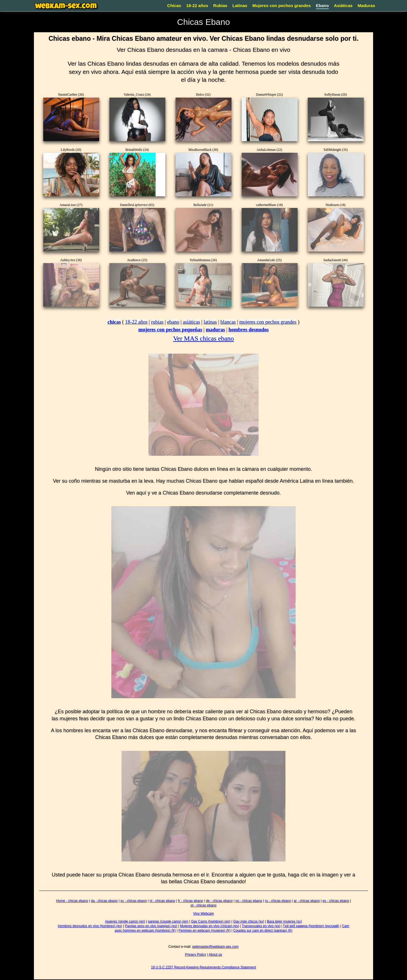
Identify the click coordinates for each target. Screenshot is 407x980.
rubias (157, 322)
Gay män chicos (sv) (249, 921)
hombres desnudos (249, 330)
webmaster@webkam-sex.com (215, 947)
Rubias (220, 6)
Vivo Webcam (203, 914)
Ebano (322, 6)
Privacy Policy (195, 955)
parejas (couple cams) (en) (168, 921)
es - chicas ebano (336, 901)
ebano (173, 322)
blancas (228, 322)
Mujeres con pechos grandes (282, 6)
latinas (210, 322)
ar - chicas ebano (307, 901)
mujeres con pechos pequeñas (170, 330)
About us (215, 955)
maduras (215, 330)
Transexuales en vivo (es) (261, 926)
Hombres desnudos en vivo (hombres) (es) (90, 926)
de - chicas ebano (219, 901)
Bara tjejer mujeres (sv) (284, 921)
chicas (114, 322)
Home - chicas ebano (72, 901)
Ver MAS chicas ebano (203, 338)
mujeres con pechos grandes (268, 322)
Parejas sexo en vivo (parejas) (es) (151, 926)
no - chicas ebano (249, 901)
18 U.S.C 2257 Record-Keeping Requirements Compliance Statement (203, 967)
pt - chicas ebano (203, 905)
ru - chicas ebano (278, 901)
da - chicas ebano (104, 901)
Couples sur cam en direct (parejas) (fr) (263, 930)
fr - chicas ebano (191, 901)
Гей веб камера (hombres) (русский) (311, 926)
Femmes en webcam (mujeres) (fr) (205, 930)
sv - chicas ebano (134, 901)
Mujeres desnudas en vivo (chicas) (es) (210, 926)
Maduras (366, 6)
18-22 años (197, 6)
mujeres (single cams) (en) (125, 921)
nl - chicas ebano (162, 901)
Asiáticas (343, 6)
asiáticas (191, 322)
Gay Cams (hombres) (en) (211, 921)
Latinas (240, 6)
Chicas (174, 6)
